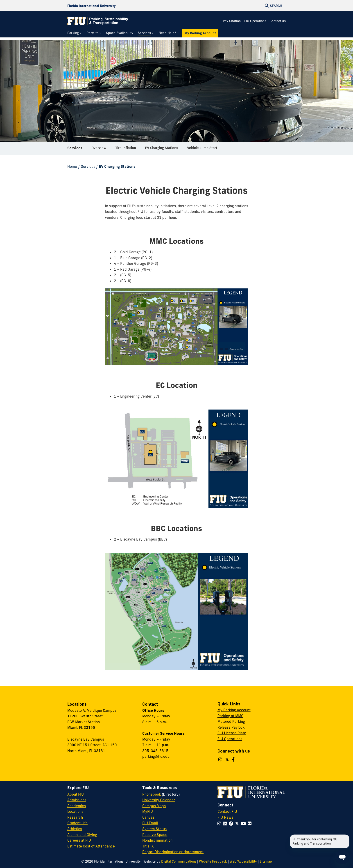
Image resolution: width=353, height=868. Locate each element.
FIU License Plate (232, 733)
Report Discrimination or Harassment (173, 852)
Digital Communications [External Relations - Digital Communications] (179, 861)
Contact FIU (227, 811)
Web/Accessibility (243, 861)
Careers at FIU (79, 840)
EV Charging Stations (117, 166)
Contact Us (278, 21)
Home (72, 166)
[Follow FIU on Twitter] (238, 824)
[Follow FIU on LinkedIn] (226, 824)
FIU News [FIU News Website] (225, 817)
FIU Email (150, 823)
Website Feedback (213, 861)
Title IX (148, 846)
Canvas (148, 817)
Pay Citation (232, 21)
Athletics (75, 829)
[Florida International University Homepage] (92, 6)
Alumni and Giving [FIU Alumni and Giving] (82, 835)
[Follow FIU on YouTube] (244, 824)
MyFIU (148, 811)
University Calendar (159, 800)
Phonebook (152, 794)
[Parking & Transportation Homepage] (98, 21)
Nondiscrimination (157, 840)
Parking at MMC (230, 716)
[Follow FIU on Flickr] (250, 824)
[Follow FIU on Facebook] (232, 824)
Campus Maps (154, 806)
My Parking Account (234, 710)
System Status (154, 829)
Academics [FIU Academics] (77, 806)
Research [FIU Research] (75, 817)
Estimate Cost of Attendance (91, 846)
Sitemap (266, 861)
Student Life (77, 823)
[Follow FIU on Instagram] (220, 824)
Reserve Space (155, 835)
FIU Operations (255, 21)
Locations (75, 811)
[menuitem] (75, 33)
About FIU (76, 794)
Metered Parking (231, 721)
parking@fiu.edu (156, 756)
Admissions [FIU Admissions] (77, 800)
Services (75, 150)
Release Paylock (231, 727)
